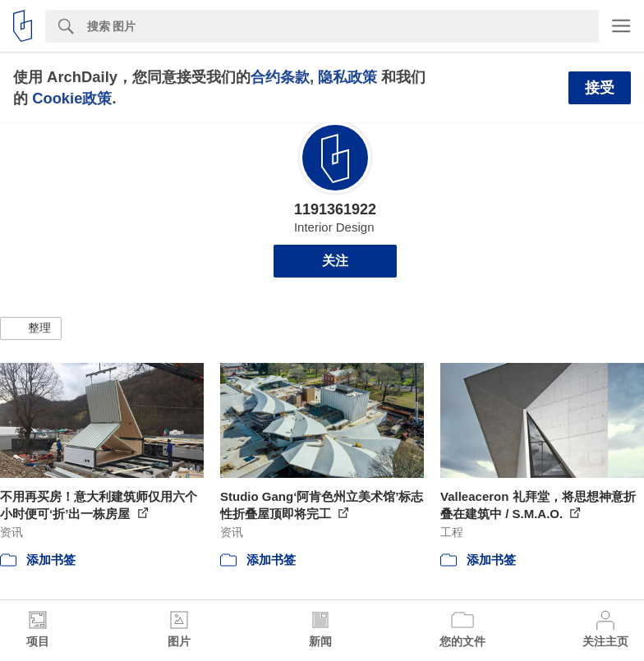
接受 (600, 88)
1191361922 (335, 209)
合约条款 (280, 77)
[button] (31, 328)
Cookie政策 (72, 98)
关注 (335, 261)
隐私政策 (347, 77)
